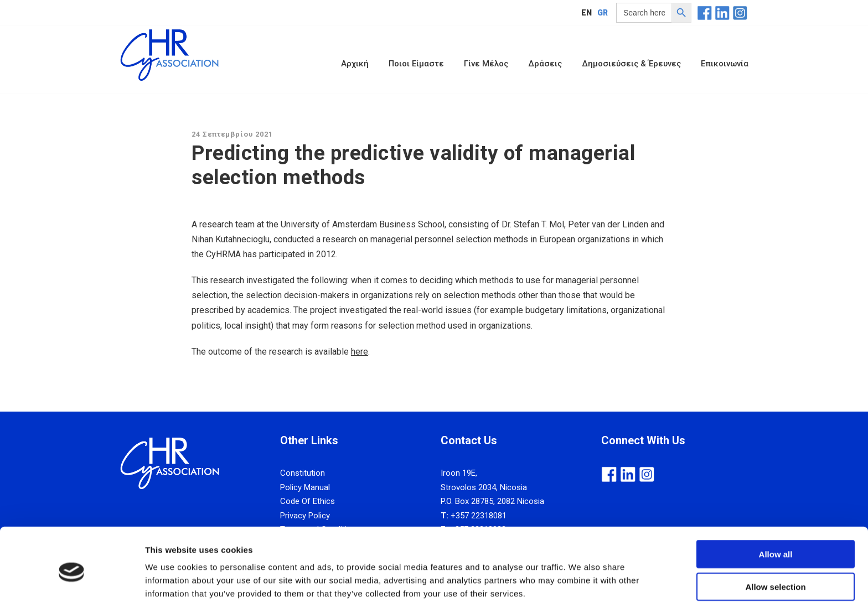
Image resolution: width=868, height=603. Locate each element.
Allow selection (775, 539)
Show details (581, 581)
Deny (776, 571)
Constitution (303, 473)
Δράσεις (545, 64)
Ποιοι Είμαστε (416, 64)
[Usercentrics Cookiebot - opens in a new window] (72, 581)
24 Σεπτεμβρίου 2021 (232, 134)
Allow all (776, 506)
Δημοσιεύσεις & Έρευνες (631, 64)
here (360, 352)
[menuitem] (587, 12)
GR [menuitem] (603, 13)
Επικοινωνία (725, 64)
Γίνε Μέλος (486, 64)
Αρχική (355, 64)
